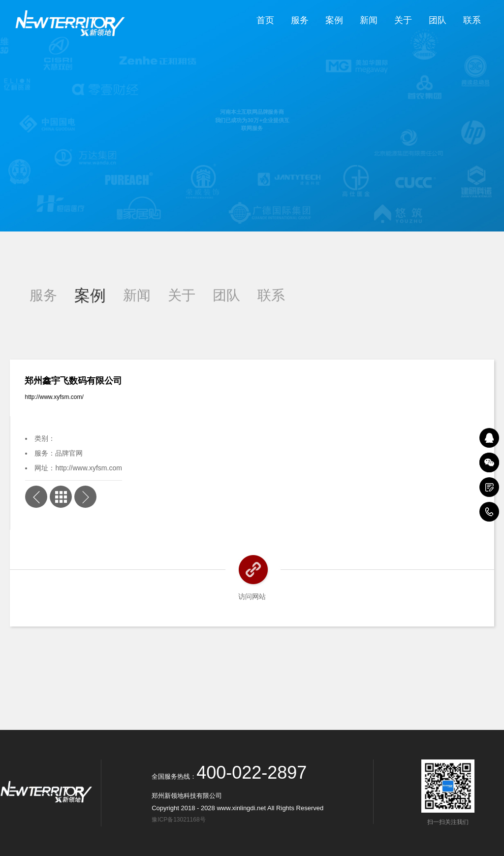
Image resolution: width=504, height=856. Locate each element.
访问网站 (252, 596)
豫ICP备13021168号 (180, 820)
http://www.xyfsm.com (88, 468)
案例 (334, 20)
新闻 (369, 20)
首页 (265, 20)
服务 (300, 20)
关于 (403, 20)
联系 (472, 20)
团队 (438, 20)
